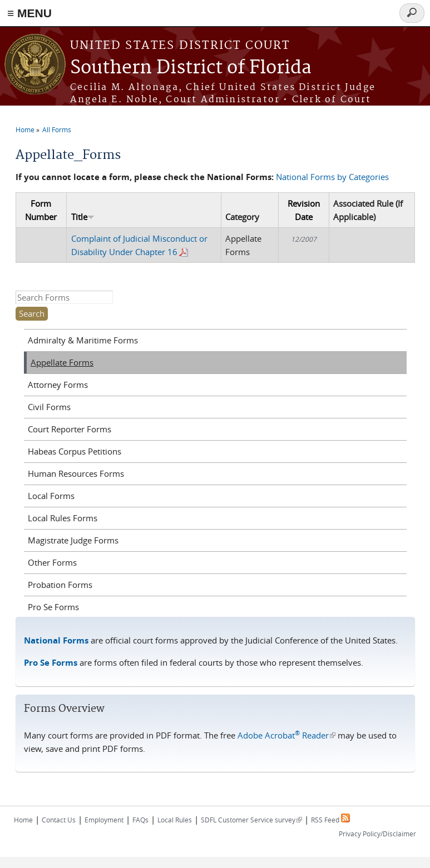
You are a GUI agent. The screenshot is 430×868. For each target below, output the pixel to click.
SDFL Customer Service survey (251, 820)
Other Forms (52, 562)
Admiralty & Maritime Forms (83, 340)
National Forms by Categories (332, 177)
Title (83, 217)
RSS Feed (330, 820)
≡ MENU (29, 13)
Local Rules (175, 820)
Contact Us (59, 820)
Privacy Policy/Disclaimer (377, 834)
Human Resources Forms (76, 473)
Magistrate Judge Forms (73, 540)
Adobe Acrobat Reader (286, 735)
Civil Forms (49, 407)
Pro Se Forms (53, 607)
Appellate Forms (62, 362)
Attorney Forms (58, 385)
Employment (104, 820)
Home (25, 129)
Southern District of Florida (191, 68)
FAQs (140, 820)
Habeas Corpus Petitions (75, 451)
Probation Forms (60, 585)
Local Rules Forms (63, 518)
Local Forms (51, 496)
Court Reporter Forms (70, 429)
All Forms (57, 129)
